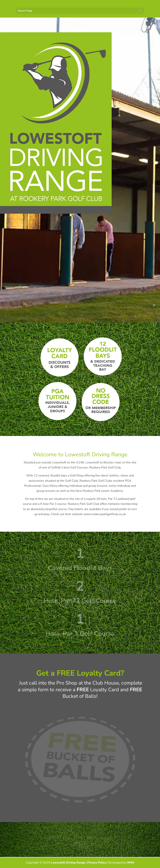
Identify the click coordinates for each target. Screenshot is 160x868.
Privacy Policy (97, 863)
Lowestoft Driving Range (68, 863)
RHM (131, 863)
